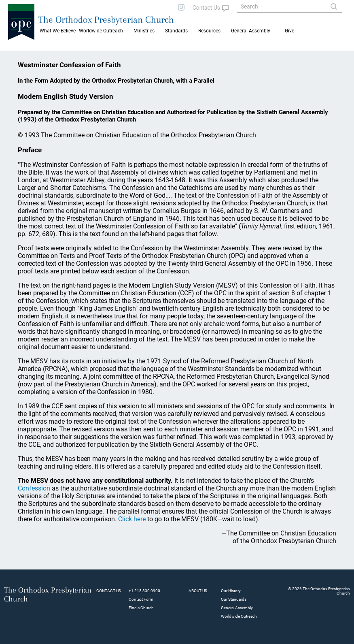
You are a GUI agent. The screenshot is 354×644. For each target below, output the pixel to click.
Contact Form (141, 599)
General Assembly (251, 31)
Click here (132, 519)
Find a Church (141, 608)
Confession (34, 488)
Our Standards (234, 599)
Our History (231, 591)
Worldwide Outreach (239, 616)
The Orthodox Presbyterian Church (106, 19)
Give (289, 31)
